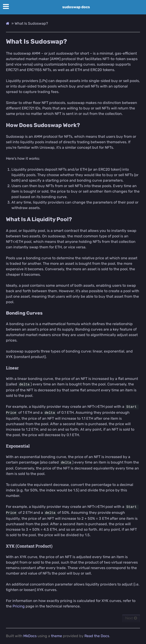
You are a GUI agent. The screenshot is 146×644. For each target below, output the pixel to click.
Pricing (19, 606)
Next (131, 618)
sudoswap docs (76, 7)
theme (57, 636)
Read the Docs (97, 636)
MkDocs (30, 636)
